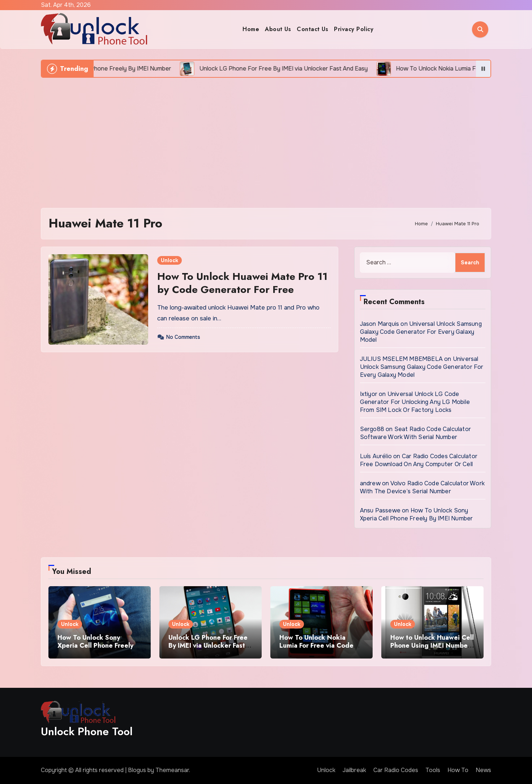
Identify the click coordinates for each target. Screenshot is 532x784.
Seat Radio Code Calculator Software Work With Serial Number (415, 433)
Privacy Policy (354, 29)
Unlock (170, 260)
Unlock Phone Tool (87, 731)
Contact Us (312, 29)
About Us (278, 29)
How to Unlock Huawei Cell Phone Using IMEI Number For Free (432, 645)
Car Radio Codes (396, 770)
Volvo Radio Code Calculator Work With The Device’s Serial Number (422, 487)
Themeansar (172, 770)
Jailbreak (354, 770)
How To (458, 770)
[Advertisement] (266, 139)
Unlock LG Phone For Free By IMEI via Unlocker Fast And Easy (208, 645)
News (483, 770)
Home (251, 29)
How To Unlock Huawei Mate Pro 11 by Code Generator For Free (242, 283)
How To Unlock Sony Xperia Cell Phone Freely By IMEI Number (417, 514)
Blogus (137, 770)
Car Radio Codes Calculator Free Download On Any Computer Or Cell (419, 460)
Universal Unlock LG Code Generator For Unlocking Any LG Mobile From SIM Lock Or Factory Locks (415, 402)
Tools (433, 770)
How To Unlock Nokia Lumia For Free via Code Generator (316, 645)
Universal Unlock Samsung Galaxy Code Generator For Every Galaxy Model (421, 332)
